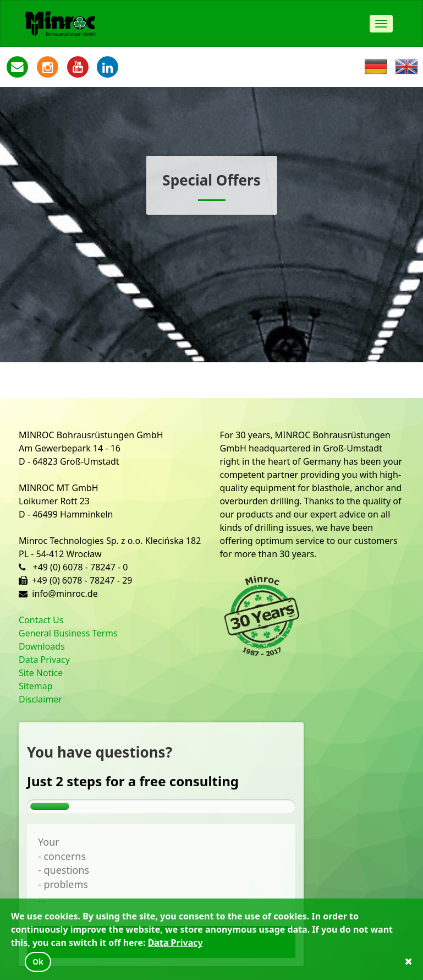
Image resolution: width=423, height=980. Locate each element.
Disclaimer (40, 699)
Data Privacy (44, 660)
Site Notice (41, 673)
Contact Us (41, 620)
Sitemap (36, 686)
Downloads (42, 646)
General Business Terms (68, 633)
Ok (38, 962)
